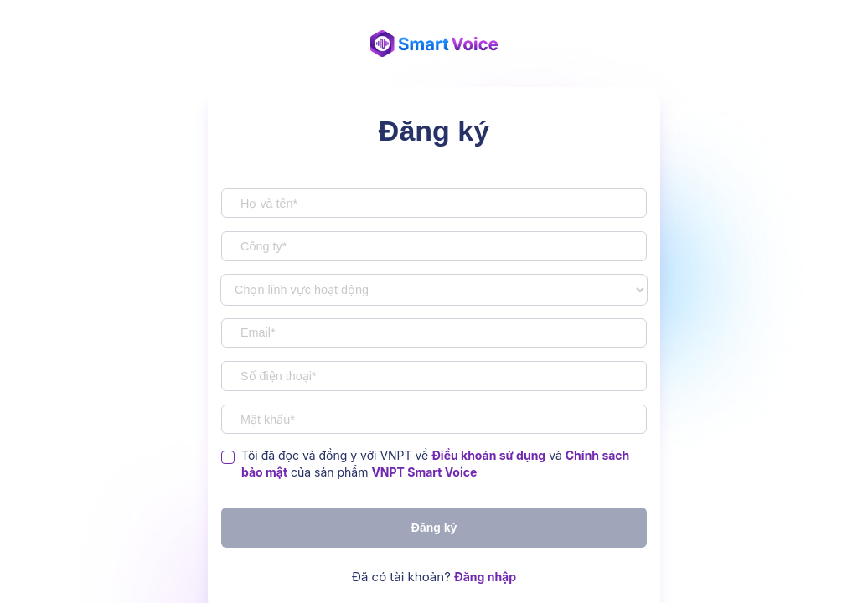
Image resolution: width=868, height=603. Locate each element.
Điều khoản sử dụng (488, 455)
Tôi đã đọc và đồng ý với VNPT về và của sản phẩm (435, 464)
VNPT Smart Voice (424, 472)
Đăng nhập (485, 577)
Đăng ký (434, 528)
